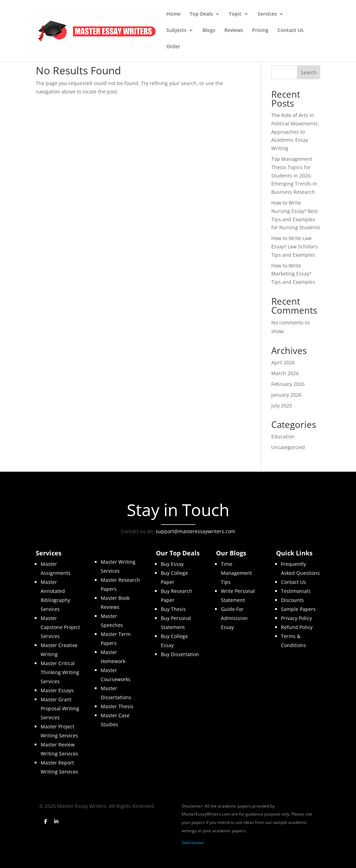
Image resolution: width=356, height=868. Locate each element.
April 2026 (283, 362)
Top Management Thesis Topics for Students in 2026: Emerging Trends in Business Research (294, 175)
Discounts (292, 600)
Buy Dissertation (180, 654)
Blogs (209, 31)
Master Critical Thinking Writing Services (60, 672)
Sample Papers (298, 609)
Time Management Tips (236, 573)
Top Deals (201, 14)
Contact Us (291, 31)
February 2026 (288, 384)
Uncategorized (288, 447)
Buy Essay (172, 564)
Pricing (260, 31)
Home (173, 14)
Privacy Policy (296, 618)
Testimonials (296, 591)
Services (267, 14)
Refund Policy (297, 627)
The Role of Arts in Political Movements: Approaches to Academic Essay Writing (295, 132)
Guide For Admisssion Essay (234, 618)
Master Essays (57, 690)
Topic (235, 14)
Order (173, 47)
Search (309, 72)
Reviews (234, 31)
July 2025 (282, 406)
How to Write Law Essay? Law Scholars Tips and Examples (295, 246)
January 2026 (286, 395)
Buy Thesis (173, 609)
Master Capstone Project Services (60, 627)
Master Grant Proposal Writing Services (60, 708)
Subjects (176, 31)
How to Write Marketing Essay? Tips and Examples (293, 274)
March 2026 (285, 373)
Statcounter (193, 842)
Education (283, 436)
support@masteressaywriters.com (195, 531)
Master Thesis (117, 706)
